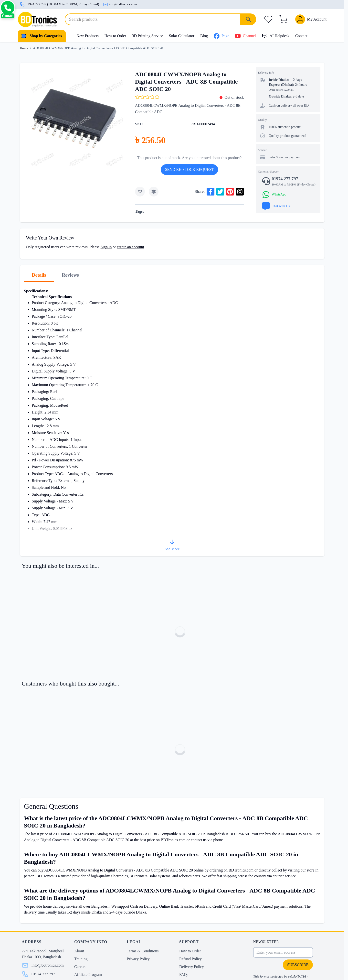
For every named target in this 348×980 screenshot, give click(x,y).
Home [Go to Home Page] (24, 48)
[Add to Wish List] (140, 192)
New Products (87, 36)
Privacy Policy (138, 959)
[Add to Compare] (154, 192)
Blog (204, 36)
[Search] (248, 19)
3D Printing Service (148, 36)
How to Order (115, 36)
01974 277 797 (43, 974)
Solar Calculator (182, 36)
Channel (245, 36)
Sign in (106, 247)
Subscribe (298, 965)
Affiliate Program (88, 975)
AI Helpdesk (276, 36)
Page (221, 36)
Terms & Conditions (143, 951)
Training (81, 959)
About (79, 951)
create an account (131, 247)
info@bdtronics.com (120, 4)
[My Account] (311, 19)
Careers (80, 967)
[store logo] (37, 19)
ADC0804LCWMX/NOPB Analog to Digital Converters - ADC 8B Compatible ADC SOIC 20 (98, 48)
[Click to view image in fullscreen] (73, 116)
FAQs (184, 975)
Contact (301, 36)
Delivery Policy (192, 967)
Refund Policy (190, 959)
